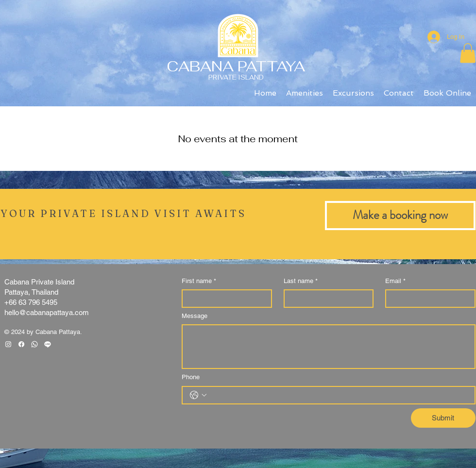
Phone (191, 377)
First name (199, 281)
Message (195, 316)
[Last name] (326, 299)
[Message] (329, 347)
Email (395, 281)
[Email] (427, 299)
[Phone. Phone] (338, 395)
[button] (468, 53)
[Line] (48, 344)
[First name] (224, 299)
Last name (301, 281)
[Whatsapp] (34, 344)
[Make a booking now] (400, 216)
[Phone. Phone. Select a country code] (198, 395)
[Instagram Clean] (8, 344)
